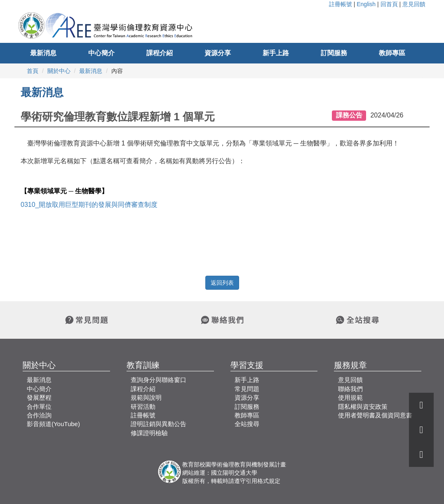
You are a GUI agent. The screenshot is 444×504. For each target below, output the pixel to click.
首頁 (33, 71)
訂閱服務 (334, 53)
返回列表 (222, 283)
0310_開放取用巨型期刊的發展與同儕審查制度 (89, 205)
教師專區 (392, 53)
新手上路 (276, 53)
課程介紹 (160, 53)
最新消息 (43, 53)
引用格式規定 (263, 481)
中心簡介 (101, 53)
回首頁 (389, 4)
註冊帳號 (341, 4)
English (366, 4)
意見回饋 (414, 4)
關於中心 (59, 71)
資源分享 (218, 53)
